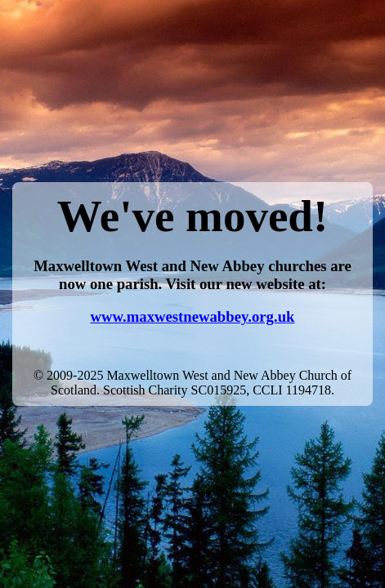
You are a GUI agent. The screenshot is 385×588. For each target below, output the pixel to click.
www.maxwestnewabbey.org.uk (193, 316)
